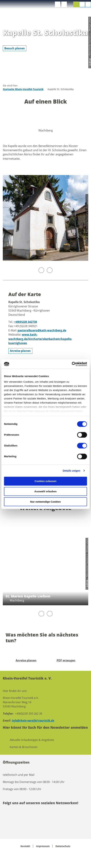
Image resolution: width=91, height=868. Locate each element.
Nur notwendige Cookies (45, 502)
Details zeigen (71, 471)
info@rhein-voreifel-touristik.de (33, 721)
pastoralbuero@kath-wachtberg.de (42, 330)
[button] (58, 4)
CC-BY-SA (87, 583)
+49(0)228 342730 (26, 322)
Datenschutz (63, 846)
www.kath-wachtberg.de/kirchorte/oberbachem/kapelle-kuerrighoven (40, 339)
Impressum (43, 846)
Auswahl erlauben (45, 491)
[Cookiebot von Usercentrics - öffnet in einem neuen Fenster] (72, 364)
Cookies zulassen (45, 481)
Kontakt (25, 846)
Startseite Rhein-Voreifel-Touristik (23, 89)
